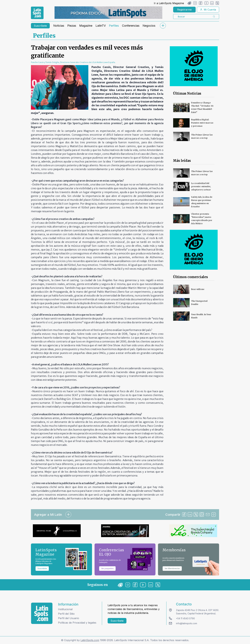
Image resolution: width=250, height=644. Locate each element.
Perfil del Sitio (66, 614)
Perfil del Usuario (69, 618)
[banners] (108, 13)
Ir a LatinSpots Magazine (169, 3)
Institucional (65, 609)
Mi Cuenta (208, 10)
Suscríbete (40, 26)
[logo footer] (42, 613)
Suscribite (42, 568)
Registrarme (184, 10)
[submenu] (163, 26)
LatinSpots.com (90, 640)
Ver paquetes (107, 568)
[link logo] (37, 13)
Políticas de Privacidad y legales (77, 623)
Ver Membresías (172, 568)
